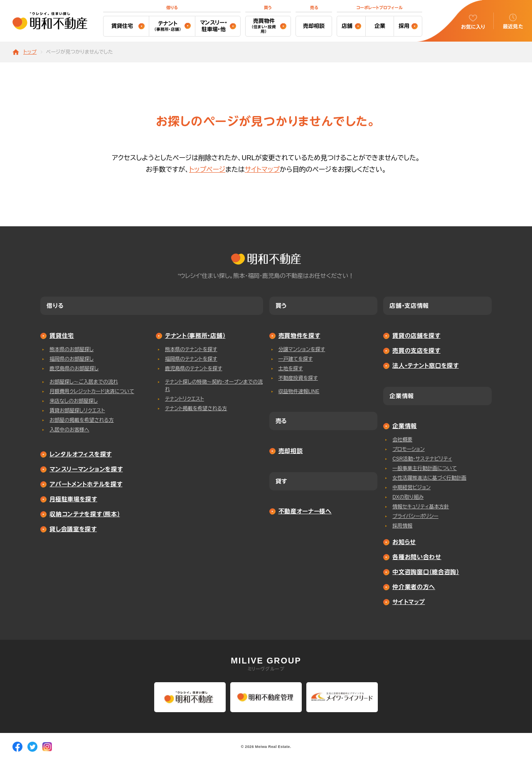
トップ (30, 52)
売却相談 (314, 26)
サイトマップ (262, 170)
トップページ (207, 170)
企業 (380, 26)
